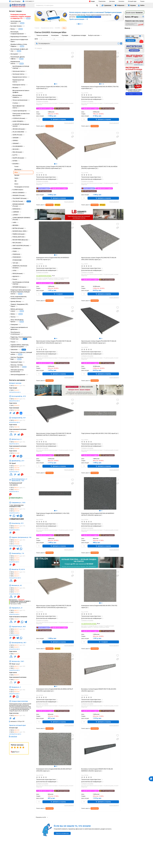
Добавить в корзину (58, 119)
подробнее (14, 736)
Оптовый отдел (132, 1)
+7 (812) (17, 386)
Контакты (121, 1)
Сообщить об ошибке (42, 101)
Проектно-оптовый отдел (17, 725)
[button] (55, 84)
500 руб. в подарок (44, 188)
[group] (55, 67)
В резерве (65, 35)
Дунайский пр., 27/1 (18, 461)
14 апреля (58, 294)
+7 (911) (14, 410)
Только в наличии (42, 35)
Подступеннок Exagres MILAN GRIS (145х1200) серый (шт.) (100, 433)
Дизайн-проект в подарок (46, 108)
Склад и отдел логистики (20, 701)
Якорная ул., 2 (16, 687)
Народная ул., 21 (17, 608)
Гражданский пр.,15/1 (19, 418)
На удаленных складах (79, 35)
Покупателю (102, 1)
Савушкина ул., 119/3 (18, 503)
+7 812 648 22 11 (28, 1)
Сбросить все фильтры (62, 833)
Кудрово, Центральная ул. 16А (21, 537)
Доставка (112, 1)
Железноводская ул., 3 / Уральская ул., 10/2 (19, 480)
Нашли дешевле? (69, 123)
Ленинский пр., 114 (18, 553)
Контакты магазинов (18, 380)
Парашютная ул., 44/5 (19, 627)
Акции (92, 1)
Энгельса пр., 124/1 (18, 661)
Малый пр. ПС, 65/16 (18, 569)
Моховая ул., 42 (17, 585)
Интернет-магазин (15, 383)
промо (29, 201)
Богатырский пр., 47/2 (19, 396)
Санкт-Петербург (15, 1)
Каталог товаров (16, 11)
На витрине (55, 35)
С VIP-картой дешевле (63, 108)
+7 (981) (14, 390)
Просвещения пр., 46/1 (19, 643)
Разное (142, 1)
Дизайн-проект (134, 13)
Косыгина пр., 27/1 (18, 523)
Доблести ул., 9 (16, 439)
